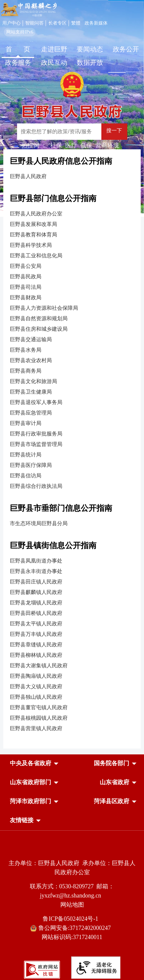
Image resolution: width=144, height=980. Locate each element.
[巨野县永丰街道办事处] (72, 571)
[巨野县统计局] (72, 455)
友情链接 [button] (22, 820)
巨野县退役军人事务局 (36, 402)
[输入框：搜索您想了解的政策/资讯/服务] (59, 132)
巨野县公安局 (26, 266)
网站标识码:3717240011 (72, 937)
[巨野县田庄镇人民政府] (72, 582)
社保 (56, 145)
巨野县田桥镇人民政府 (36, 613)
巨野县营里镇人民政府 (36, 728)
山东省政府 (114, 782)
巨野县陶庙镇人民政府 (36, 676)
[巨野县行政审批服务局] (72, 434)
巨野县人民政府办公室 (36, 214)
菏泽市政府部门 (31, 801)
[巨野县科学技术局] (72, 245)
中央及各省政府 (31, 763)
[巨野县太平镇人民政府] (72, 624)
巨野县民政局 (26, 277)
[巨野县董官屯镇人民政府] (72, 708)
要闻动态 (90, 49)
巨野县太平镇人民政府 (36, 624)
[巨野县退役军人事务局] (72, 402)
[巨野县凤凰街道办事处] (72, 561)
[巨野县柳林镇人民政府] (72, 655)
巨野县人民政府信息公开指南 (61, 161)
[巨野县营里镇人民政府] (72, 729)
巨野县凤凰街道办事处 (36, 561)
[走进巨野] (54, 50)
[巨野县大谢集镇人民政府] (72, 666)
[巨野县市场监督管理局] (72, 444)
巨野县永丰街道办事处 (36, 571)
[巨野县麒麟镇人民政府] (72, 592)
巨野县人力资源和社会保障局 (44, 308)
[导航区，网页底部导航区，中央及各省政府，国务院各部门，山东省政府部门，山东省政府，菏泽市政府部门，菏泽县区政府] (72, 792)
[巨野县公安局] (72, 266)
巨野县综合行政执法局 (36, 486)
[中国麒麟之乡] (29, 10)
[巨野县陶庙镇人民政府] (72, 676)
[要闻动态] (90, 50)
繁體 (76, 23)
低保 (86, 145)
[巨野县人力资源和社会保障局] (72, 308)
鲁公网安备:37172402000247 (72, 928)
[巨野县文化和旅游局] (72, 381)
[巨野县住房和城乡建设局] (72, 329)
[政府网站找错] (42, 977)
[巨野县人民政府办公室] (72, 214)
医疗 (71, 145)
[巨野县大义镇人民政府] (72, 687)
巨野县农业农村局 (31, 360)
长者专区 (57, 23)
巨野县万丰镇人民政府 (36, 634)
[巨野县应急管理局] (72, 413)
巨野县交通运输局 (31, 339)
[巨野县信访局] (72, 476)
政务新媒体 (96, 23)
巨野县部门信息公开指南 (53, 198)
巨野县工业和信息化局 (36, 256)
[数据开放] (90, 63)
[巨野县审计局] (72, 423)
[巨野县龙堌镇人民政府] (72, 603)
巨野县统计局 (26, 455)
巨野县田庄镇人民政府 (36, 582)
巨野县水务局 (26, 350)
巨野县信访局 (26, 476)
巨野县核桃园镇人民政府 (39, 718)
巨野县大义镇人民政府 (36, 686)
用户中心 (11, 23)
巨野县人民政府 (28, 176)
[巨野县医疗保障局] (72, 465)
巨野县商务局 (26, 371)
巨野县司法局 (26, 287)
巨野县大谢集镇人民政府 (39, 666)
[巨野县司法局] (72, 287)
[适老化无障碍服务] (96, 968)
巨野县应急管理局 (31, 413)
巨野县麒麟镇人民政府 (36, 592)
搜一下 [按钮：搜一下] (114, 130)
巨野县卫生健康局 (31, 392)
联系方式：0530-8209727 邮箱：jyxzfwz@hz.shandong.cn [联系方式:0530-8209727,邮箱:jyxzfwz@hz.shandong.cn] (72, 891)
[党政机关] (72, 849)
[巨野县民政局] (72, 277)
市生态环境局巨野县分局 (39, 523)
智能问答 (34, 23)
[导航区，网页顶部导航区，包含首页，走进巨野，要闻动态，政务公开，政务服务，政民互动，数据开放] (72, 57)
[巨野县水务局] (72, 350)
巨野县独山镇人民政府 (36, 697)
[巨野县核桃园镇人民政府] (72, 718)
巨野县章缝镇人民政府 (36, 645)
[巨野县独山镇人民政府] (72, 697)
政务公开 (126, 49)
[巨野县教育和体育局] (72, 235)
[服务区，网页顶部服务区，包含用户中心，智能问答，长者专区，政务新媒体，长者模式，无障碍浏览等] (72, 27)
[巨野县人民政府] (72, 109)
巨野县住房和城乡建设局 (39, 329)
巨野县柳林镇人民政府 (36, 655)
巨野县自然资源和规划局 (39, 318)
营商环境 (107, 145)
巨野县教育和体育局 (33, 235)
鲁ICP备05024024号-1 (72, 919)
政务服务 (18, 63)
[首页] (18, 50)
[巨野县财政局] (72, 298)
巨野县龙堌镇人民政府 (36, 603)
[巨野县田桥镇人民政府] (72, 613)
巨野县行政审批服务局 (36, 434)
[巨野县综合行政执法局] (72, 486)
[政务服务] (18, 63)
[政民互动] (54, 63)
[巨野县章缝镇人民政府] (72, 645)
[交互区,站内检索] (76, 132)
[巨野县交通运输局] (72, 340)
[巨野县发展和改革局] (72, 224)
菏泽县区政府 (112, 801)
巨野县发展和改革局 (33, 224)
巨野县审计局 (26, 423)
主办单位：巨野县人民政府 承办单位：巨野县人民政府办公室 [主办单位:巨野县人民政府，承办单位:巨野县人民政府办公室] (72, 868)
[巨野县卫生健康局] (72, 392)
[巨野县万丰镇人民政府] (72, 634)
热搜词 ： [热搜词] (34, 145)
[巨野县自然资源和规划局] (72, 319)
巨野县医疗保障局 (31, 465)
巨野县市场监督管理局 (36, 444)
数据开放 (90, 63)
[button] (31, 763)
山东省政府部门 (31, 782)
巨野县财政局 (26, 297)
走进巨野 (54, 49)
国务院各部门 (112, 763)
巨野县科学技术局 (31, 245)
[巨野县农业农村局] (72, 361)
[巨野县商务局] (72, 371)
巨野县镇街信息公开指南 (53, 545)
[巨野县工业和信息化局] (72, 256)
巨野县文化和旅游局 (33, 381)
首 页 (18, 49)
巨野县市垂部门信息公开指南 (61, 508)
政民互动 (54, 63)
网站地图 (72, 905)
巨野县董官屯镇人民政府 (39, 707)
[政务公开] (126, 50)
